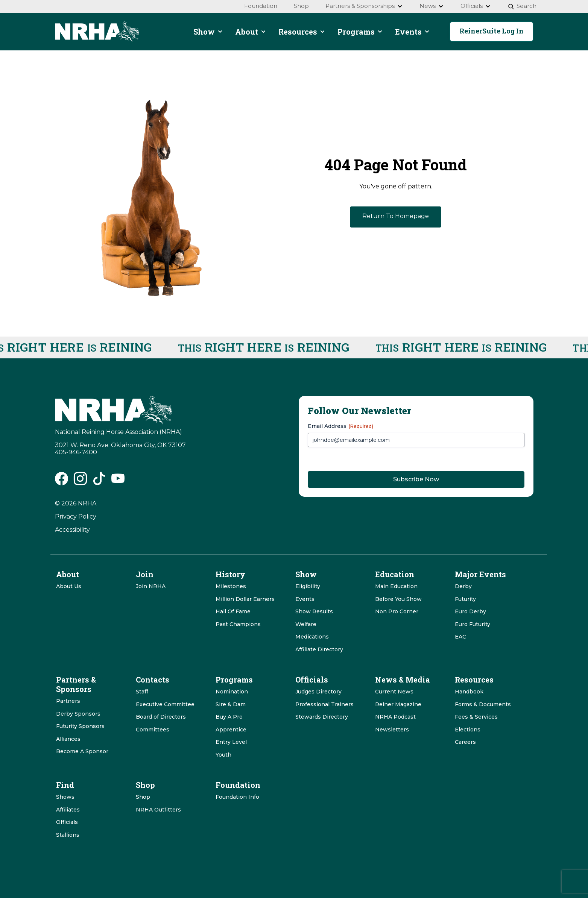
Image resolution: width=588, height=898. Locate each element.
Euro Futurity (473, 624)
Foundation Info (237, 797)
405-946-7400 (76, 452)
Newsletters (392, 730)
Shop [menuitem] (301, 6)
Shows (65, 797)
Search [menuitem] (522, 6)
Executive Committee (165, 704)
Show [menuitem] (208, 32)
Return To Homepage (396, 216)
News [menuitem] (432, 6)
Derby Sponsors (78, 714)
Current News (394, 692)
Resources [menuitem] (302, 32)
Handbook (469, 692)
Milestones (231, 586)
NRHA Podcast (395, 717)
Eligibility (308, 586)
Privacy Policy (76, 517)
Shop (143, 797)
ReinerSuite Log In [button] (492, 31)
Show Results (314, 611)
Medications (312, 637)
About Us (69, 586)
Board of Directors (161, 717)
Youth (223, 755)
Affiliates (68, 810)
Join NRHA (151, 586)
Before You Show (398, 599)
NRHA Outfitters (158, 810)
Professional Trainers (324, 704)
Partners (68, 701)
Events (305, 599)
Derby (463, 586)
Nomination (232, 692)
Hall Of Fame (233, 611)
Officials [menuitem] (476, 6)
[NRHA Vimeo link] (118, 482)
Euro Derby (470, 611)
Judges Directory (318, 692)
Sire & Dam (231, 704)
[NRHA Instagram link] (80, 482)
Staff (142, 692)
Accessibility (72, 530)
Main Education (396, 586)
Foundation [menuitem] (261, 6)
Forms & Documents (483, 704)
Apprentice (231, 730)
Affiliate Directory (319, 649)
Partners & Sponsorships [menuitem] (364, 6)
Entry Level (231, 742)
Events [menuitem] (413, 32)
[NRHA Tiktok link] (99, 482)
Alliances (68, 739)
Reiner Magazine (398, 704)
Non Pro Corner (397, 611)
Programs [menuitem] (360, 32)
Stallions (68, 835)
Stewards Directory (322, 717)
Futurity (465, 599)
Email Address (340, 426)
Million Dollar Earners (245, 599)
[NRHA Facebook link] (62, 482)
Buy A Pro (229, 717)
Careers (465, 742)
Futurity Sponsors (80, 726)
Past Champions (238, 624)
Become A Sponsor (82, 751)
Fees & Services (476, 717)
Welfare (306, 624)
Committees (153, 730)
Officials (67, 822)
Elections (468, 730)
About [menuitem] (251, 32)
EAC (460, 637)
